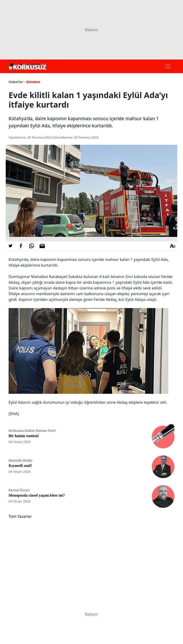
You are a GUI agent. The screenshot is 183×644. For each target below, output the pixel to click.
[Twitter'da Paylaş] (10, 246)
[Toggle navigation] (168, 66)
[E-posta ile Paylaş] (42, 246)
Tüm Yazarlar (20, 516)
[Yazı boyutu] (173, 246)
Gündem (33, 82)
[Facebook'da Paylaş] (21, 246)
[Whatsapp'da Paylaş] (31, 246)
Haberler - (17, 82)
